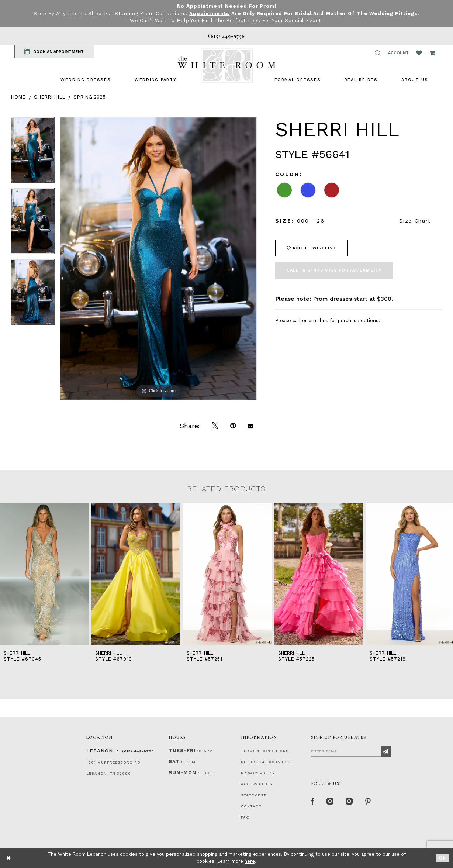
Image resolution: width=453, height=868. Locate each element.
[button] (378, 53)
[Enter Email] (351, 751)
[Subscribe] (386, 751)
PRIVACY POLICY (258, 773)
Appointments (209, 13)
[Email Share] (250, 426)
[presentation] (44, 574)
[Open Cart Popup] (432, 53)
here (250, 861)
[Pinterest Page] (368, 802)
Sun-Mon (182, 773)
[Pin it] (233, 426)
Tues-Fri (182, 750)
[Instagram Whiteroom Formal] (330, 802)
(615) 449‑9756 (138, 751)
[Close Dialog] (9, 858)
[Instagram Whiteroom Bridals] (350, 802)
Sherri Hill (49, 97)
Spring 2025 (89, 97)
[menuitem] (86, 80)
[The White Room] (226, 66)
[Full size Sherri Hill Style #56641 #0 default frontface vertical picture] (158, 259)
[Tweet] (215, 426)
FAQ (245, 817)
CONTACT (251, 806)
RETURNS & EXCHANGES (266, 762)
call (297, 321)
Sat (174, 762)
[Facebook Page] (313, 802)
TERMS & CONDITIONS (265, 751)
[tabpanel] (33, 153)
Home (18, 97)
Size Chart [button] (415, 221)
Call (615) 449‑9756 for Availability (334, 270)
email (315, 321)
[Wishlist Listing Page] (419, 53)
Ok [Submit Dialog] (442, 858)
